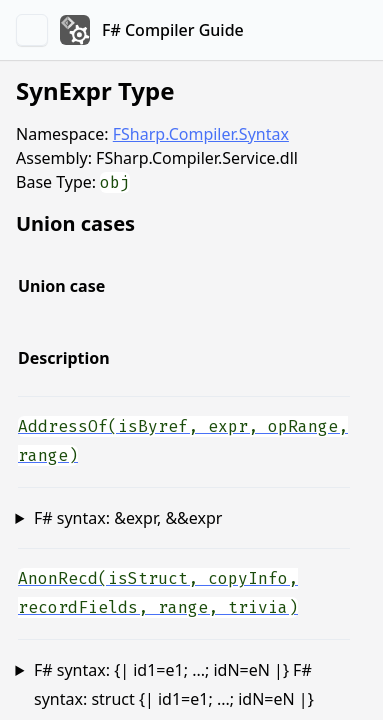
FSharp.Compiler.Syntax (201, 134)
